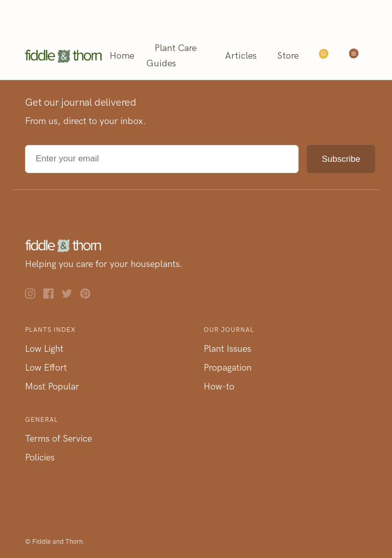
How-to (219, 386)
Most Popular (52, 386)
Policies (40, 457)
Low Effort (46, 368)
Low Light (44, 349)
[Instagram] (34, 296)
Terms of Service (58, 439)
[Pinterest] (89, 296)
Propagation (228, 368)
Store (288, 56)
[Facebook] (53, 296)
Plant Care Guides (171, 56)
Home (122, 56)
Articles (241, 56)
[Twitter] (71, 296)
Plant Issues (227, 349)
